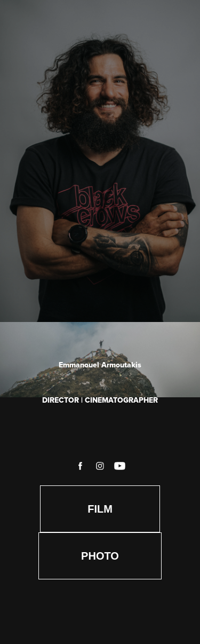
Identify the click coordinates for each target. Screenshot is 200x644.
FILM (100, 509)
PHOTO (100, 556)
